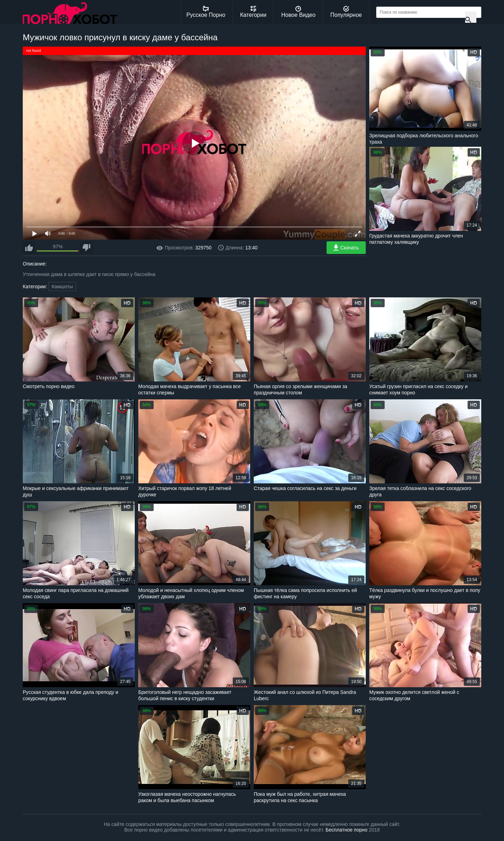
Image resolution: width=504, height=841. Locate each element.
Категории (253, 12)
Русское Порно (206, 12)
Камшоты (62, 287)
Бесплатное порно (346, 830)
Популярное (346, 12)
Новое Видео (299, 12)
